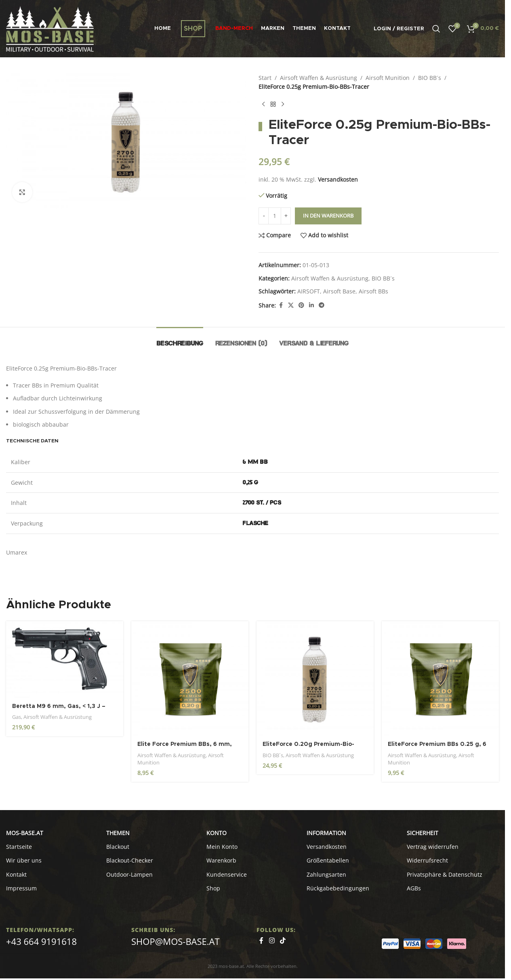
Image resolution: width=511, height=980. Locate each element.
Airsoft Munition (388, 78)
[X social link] (291, 305)
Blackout (118, 847)
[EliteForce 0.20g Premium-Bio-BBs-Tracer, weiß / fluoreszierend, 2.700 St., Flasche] (315, 678)
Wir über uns (24, 860)
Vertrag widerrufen (433, 847)
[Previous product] (263, 105)
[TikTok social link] (283, 940)
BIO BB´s (430, 78)
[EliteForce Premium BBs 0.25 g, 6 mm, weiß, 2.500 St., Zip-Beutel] (440, 678)
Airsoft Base (339, 291)
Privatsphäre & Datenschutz (445, 874)
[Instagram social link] (272, 940)
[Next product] (283, 105)
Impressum (21, 888)
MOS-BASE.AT (25, 833)
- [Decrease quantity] (264, 216)
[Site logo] (50, 28)
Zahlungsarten (326, 874)
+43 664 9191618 (41, 941)
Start (265, 78)
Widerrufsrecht (427, 860)
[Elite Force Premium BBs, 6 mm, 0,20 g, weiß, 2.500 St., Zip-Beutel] (190, 678)
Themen (118, 833)
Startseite (19, 847)
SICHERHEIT (423, 833)
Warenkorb (221, 860)
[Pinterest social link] (301, 305)
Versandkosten (338, 179)
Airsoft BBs (373, 291)
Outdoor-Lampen (129, 874)
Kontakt (16, 874)
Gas (17, 717)
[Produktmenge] (275, 216)
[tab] (180, 339)
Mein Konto (222, 847)
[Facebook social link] (281, 305)
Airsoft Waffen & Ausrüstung (319, 78)
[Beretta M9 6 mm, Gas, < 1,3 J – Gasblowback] (65, 660)
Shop (213, 888)
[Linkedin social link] (311, 305)
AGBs (414, 888)
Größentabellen (328, 860)
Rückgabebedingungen (338, 888)
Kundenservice (227, 874)
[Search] (436, 29)
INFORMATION (326, 833)
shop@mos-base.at (176, 941)
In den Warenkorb (328, 216)
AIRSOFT (309, 291)
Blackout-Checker (130, 860)
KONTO (217, 833)
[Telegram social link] (322, 305)
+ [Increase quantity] (286, 216)
